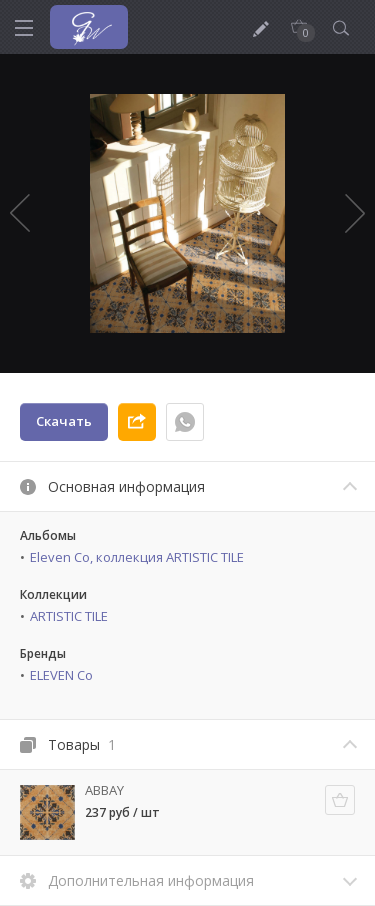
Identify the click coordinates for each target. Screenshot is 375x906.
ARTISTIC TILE (69, 616)
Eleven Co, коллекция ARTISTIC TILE (137, 557)
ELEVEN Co (61, 675)
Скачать (64, 421)
